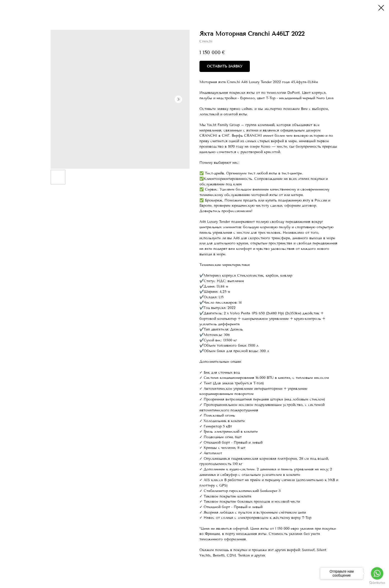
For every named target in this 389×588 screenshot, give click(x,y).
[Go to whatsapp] (377, 573)
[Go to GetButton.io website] (377, 583)
